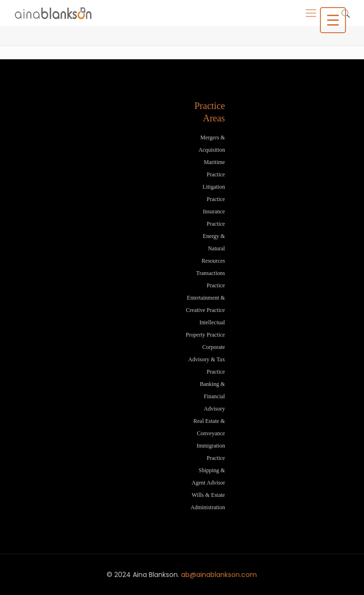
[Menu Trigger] (333, 20)
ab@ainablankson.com (219, 575)
